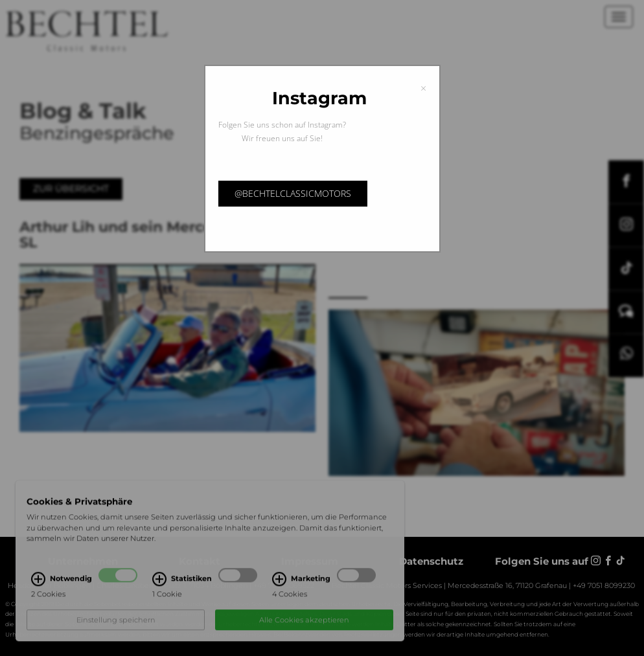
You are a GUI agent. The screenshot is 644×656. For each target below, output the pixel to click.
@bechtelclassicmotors (293, 193)
